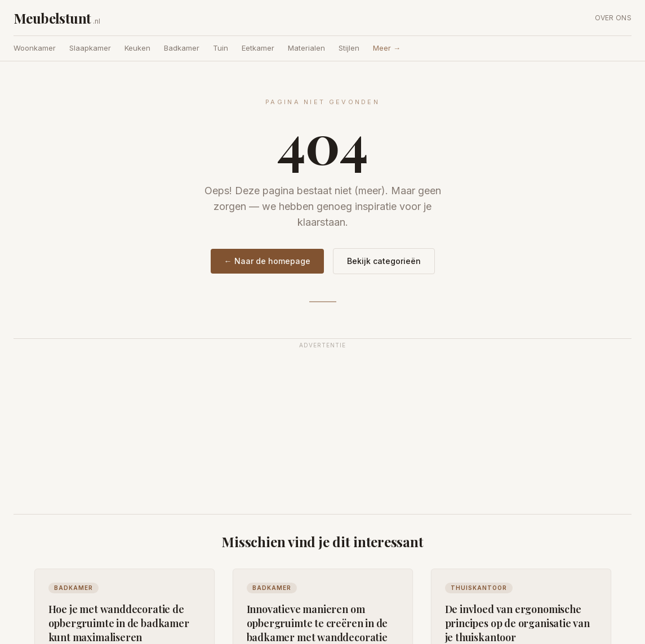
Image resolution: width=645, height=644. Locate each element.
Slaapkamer (90, 48)
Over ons (613, 18)
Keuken (137, 48)
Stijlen (349, 48)
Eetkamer (258, 48)
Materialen (306, 48)
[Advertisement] (322, 433)
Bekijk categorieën (384, 261)
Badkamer (182, 48)
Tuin (221, 48)
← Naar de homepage (267, 261)
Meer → (387, 48)
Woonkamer (35, 48)
